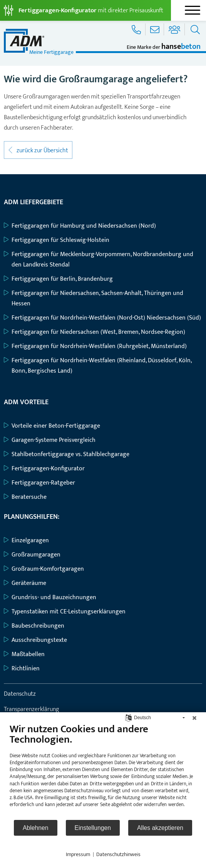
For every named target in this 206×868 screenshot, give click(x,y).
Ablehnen (36, 828)
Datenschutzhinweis (118, 855)
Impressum (78, 855)
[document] (103, 771)
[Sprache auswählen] (128, 717)
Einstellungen (93, 828)
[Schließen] (194, 718)
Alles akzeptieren (160, 828)
